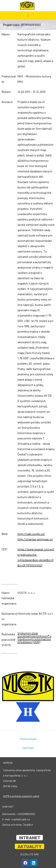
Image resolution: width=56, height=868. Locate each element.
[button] (28, 15)
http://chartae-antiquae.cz (35, 539)
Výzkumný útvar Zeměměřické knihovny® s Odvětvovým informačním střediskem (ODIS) (34, 637)
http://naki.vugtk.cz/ (31, 534)
